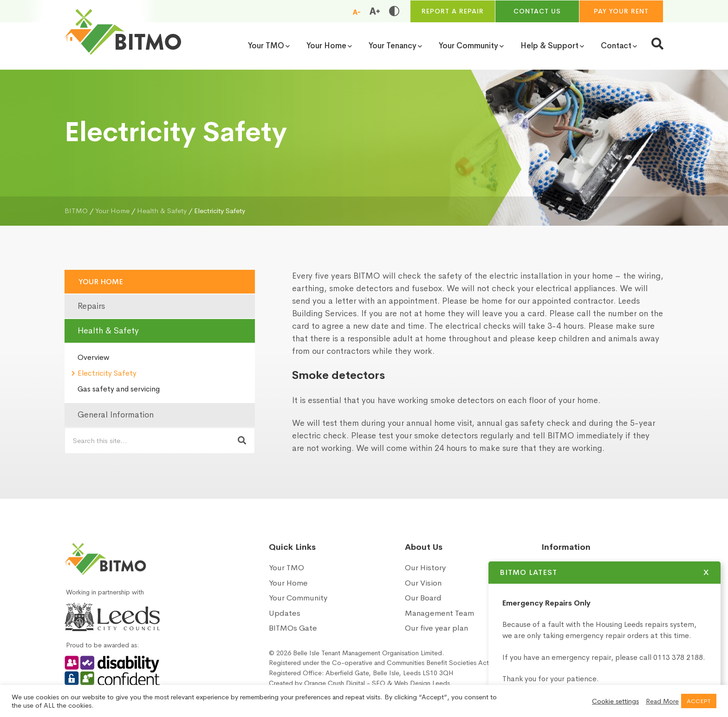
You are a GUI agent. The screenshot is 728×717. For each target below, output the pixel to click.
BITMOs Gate (293, 628)
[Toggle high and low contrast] (394, 11)
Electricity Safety (107, 373)
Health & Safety (108, 331)
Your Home (101, 282)
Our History (425, 568)
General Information (116, 415)
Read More (662, 701)
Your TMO (286, 568)
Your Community (298, 598)
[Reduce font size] (357, 12)
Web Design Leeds (422, 683)
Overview (93, 357)
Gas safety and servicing (119, 389)
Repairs (91, 306)
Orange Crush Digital (335, 683)
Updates (285, 613)
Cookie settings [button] (615, 701)
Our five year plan (436, 628)
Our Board (423, 598)
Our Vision (423, 583)
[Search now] (242, 441)
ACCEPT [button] (699, 701)
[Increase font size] (375, 11)
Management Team (439, 613)
